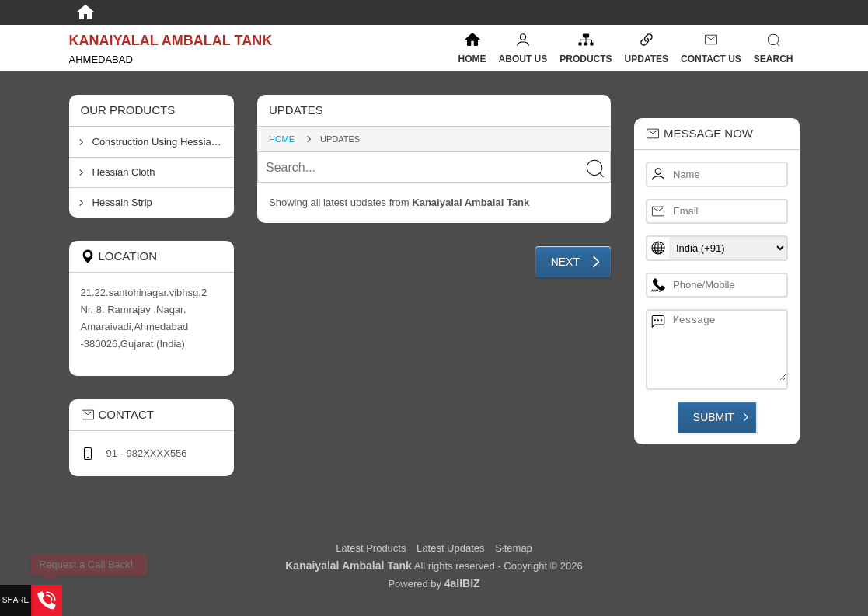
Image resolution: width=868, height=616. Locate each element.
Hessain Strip (122, 202)
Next (565, 262)
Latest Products (372, 548)
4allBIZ (462, 583)
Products (586, 59)
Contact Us (711, 59)
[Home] (85, 12)
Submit (714, 417)
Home (472, 59)
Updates (647, 59)
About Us (523, 59)
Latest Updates (450, 548)
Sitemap (514, 548)
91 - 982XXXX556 (147, 453)
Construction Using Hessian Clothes (164, 142)
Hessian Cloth (124, 172)
